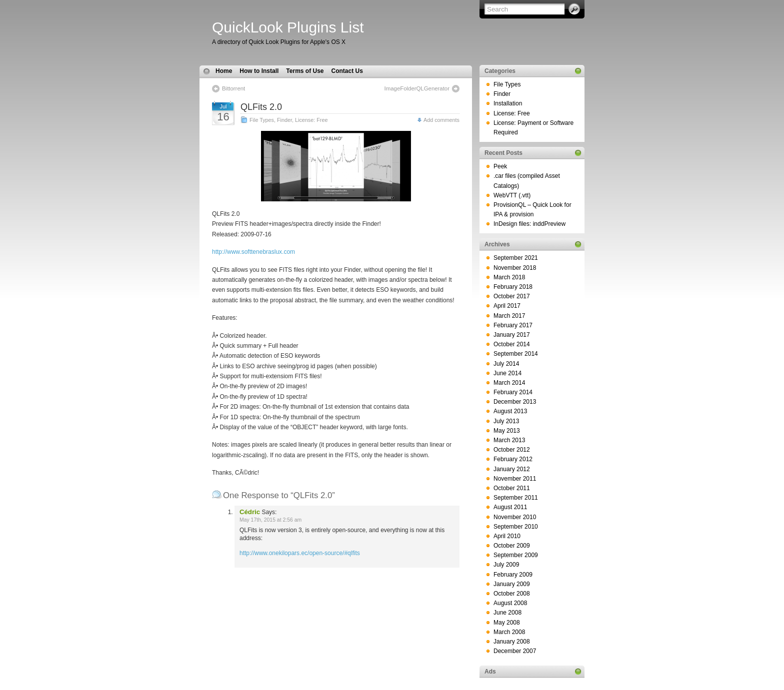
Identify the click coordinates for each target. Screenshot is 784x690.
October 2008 (512, 594)
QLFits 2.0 (261, 107)
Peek (500, 166)
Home (224, 71)
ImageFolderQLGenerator (417, 88)
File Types (262, 120)
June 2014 (507, 373)
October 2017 (512, 296)
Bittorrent (233, 88)
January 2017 (512, 335)
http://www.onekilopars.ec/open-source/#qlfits (300, 553)
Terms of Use (305, 71)
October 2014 (512, 344)
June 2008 (507, 613)
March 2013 (509, 440)
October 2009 (512, 546)
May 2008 (507, 623)
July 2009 (506, 565)
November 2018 (515, 268)
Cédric (250, 512)
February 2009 (513, 575)
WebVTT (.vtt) (512, 195)
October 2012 (512, 450)
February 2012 (513, 459)
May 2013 (507, 431)
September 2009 (516, 555)
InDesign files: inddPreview (529, 224)
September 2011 (516, 498)
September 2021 (516, 258)
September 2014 (516, 354)
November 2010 (515, 517)
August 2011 (510, 507)
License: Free (311, 120)
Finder (284, 120)
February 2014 (513, 392)
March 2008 (509, 632)
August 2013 (510, 411)
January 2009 (512, 584)
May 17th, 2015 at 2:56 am (270, 520)
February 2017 (513, 325)
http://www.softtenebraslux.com (253, 252)
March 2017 (509, 316)
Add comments (441, 120)
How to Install (259, 71)
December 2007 (515, 651)
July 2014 (506, 364)
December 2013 (515, 402)
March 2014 (509, 383)
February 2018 (513, 287)
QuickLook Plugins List (288, 27)
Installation (508, 103)
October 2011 (512, 488)
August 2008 (510, 603)
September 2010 (516, 527)
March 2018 (509, 277)
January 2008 (512, 642)
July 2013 (506, 421)
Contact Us (347, 71)
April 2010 (507, 536)
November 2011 (515, 479)
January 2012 (512, 469)
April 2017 (507, 306)
